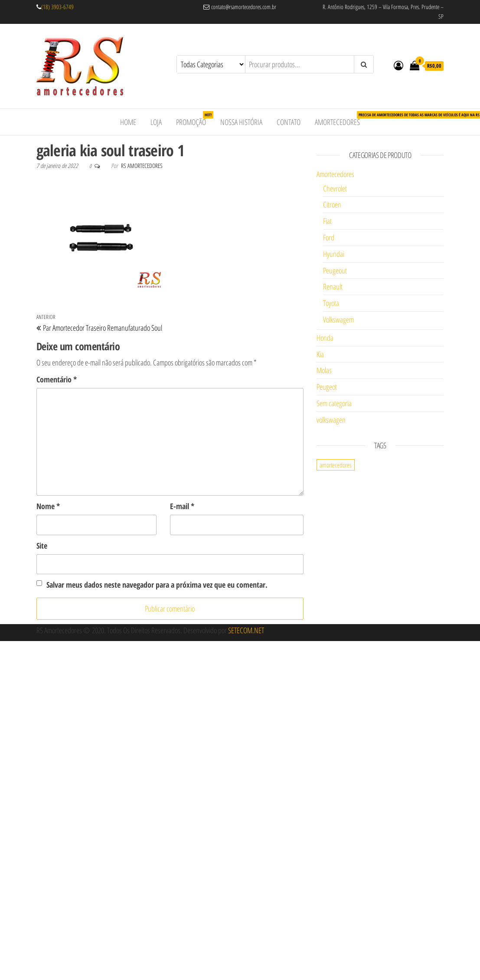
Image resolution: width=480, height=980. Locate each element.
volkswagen (331, 420)
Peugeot (327, 387)
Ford (329, 237)
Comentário (57, 379)
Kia (320, 354)
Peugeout (335, 270)
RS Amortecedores (142, 166)
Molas (324, 370)
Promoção (194, 119)
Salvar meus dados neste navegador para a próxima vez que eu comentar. (157, 585)
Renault (333, 286)
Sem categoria (334, 403)
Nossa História (241, 122)
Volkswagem (338, 319)
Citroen (332, 204)
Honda (325, 338)
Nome (48, 506)
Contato (289, 122)
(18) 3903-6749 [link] (57, 7)
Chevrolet (335, 188)
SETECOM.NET (246, 630)
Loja (156, 122)
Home (128, 122)
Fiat (327, 221)
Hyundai (334, 254)
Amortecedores (341, 119)
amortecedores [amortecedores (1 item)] (336, 465)
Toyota (331, 303)
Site (42, 546)
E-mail (182, 506)
